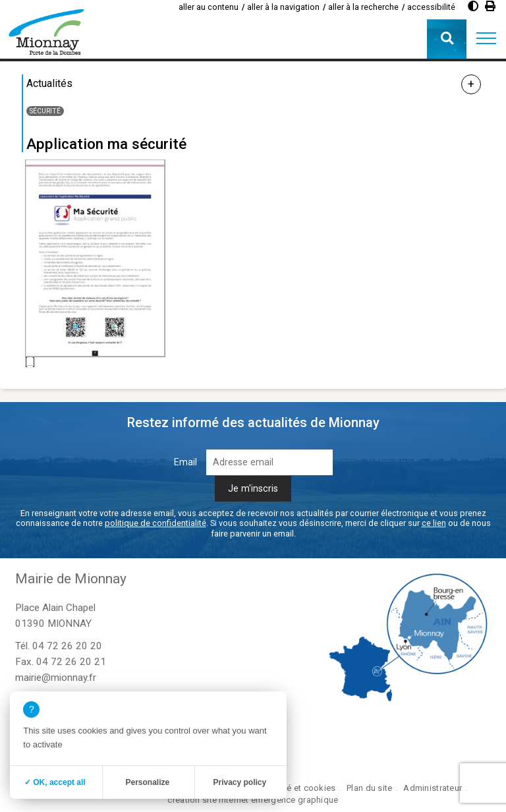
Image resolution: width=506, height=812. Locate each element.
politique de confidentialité (155, 523)
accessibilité (431, 7)
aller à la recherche (363, 7)
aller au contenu (209, 7)
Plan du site (369, 788)
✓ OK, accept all (55, 782)
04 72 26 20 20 (67, 646)
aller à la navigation (283, 7)
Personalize (147, 782)
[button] (486, 39)
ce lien (434, 523)
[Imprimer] (490, 6)
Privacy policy (239, 782)
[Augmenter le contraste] (473, 6)
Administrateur (433, 788)
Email (185, 462)
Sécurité (45, 111)
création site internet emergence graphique (253, 800)
